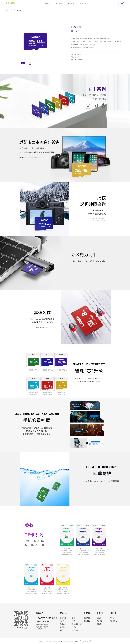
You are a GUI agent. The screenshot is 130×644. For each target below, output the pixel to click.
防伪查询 (100, 618)
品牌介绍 (87, 618)
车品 (74, 621)
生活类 (74, 627)
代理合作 (83, 3)
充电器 (62, 621)
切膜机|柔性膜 (77, 624)
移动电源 (63, 618)
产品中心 (47, 3)
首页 (7, 10)
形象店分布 (113, 621)
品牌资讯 (87, 621)
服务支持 (71, 3)
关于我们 (59, 3)
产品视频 (75, 630)
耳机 (62, 630)
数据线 (62, 627)
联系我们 (100, 624)
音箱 (74, 618)
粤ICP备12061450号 (86, 641)
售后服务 (100, 621)
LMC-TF (19, 10)
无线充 (62, 624)
